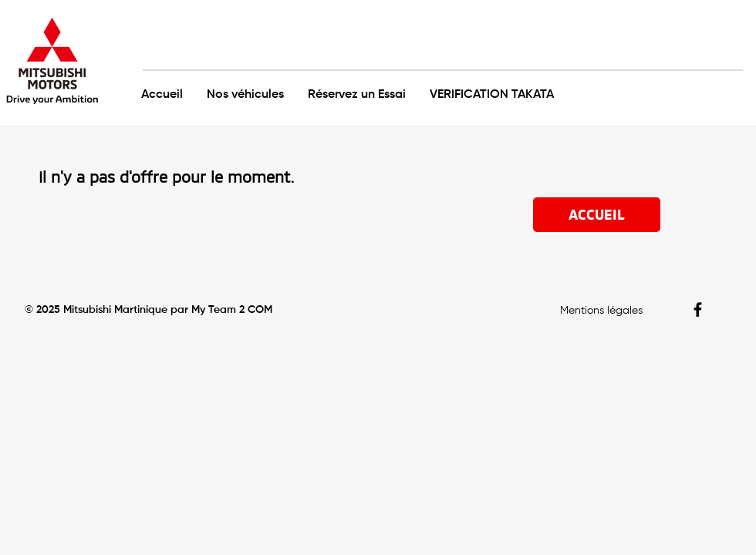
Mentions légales (601, 311)
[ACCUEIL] (597, 215)
